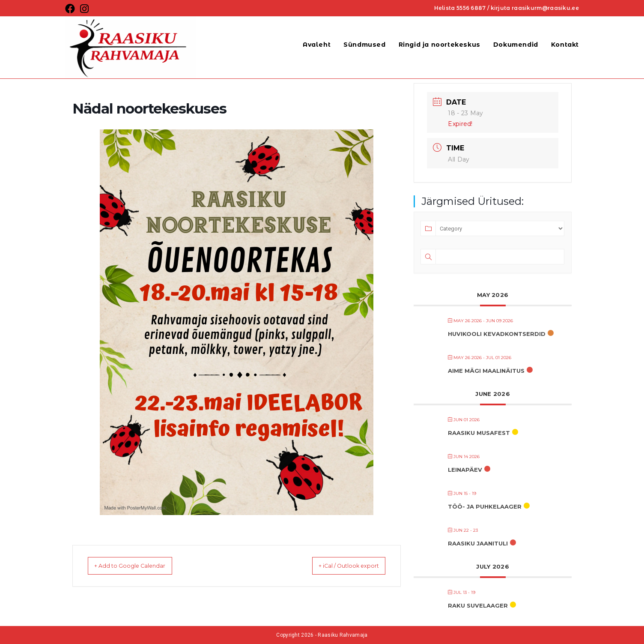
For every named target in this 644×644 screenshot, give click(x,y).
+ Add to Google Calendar (139, 566)
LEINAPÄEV (465, 470)
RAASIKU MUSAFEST (479, 433)
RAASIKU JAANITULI (478, 543)
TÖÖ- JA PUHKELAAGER (485, 506)
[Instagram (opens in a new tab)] (84, 9)
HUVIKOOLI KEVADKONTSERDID (497, 334)
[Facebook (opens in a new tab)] (71, 9)
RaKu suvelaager (478, 605)
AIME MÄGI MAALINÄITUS (486, 371)
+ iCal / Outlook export (339, 566)
